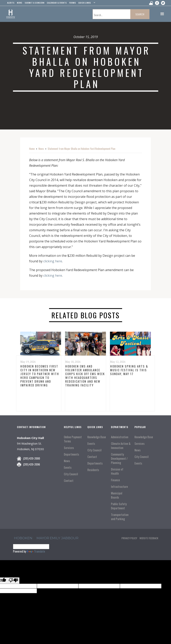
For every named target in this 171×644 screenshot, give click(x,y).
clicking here (53, 261)
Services (69, 448)
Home (32, 149)
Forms (73, 3)
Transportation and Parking (120, 517)
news (20, 3)
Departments (71, 454)
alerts (11, 3)
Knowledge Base (97, 437)
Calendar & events (57, 3)
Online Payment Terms (73, 439)
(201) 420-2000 (32, 458)
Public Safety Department (119, 506)
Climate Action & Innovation (121, 446)
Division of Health (117, 471)
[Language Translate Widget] (31, 547)
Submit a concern (35, 3)
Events (68, 467)
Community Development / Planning (119, 458)
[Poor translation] (13, 581)
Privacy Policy (129, 538)
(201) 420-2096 (32, 464)
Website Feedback (149, 538)
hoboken (23, 538)
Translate (36, 551)
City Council (71, 474)
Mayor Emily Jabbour (57, 538)
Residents (93, 470)
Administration (120, 437)
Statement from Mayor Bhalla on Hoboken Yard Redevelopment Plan (82, 149)
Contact (69, 481)
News (41, 149)
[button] (86, 4)
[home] (10, 14)
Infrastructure (119, 487)
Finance (115, 480)
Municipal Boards (117, 495)
